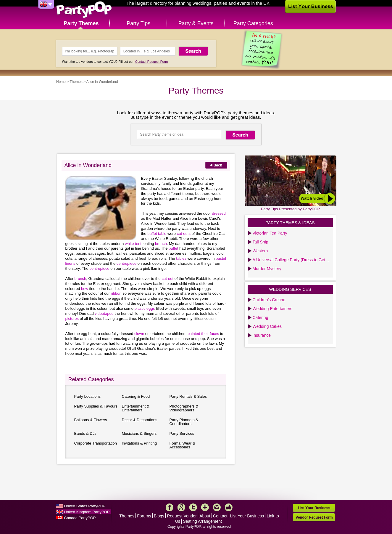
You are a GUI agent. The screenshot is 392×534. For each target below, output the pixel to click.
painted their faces (204, 334)
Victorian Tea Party (270, 233)
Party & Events (196, 23)
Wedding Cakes (267, 326)
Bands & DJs (85, 433)
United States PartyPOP (85, 506)
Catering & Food (136, 396)
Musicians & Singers (139, 433)
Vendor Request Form (314, 517)
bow (85, 289)
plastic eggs (145, 308)
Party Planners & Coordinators (184, 422)
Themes (76, 82)
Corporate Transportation (96, 443)
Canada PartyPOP (80, 518)
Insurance (262, 335)
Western (260, 251)
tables (182, 258)
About (205, 516)
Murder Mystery (267, 269)
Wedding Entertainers (272, 309)
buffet (174, 248)
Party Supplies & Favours (96, 406)
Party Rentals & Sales (188, 396)
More (205, 507)
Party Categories (253, 23)
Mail (217, 507)
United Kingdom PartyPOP (87, 512)
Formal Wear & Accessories (182, 445)
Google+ (181, 507)
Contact (220, 516)
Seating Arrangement (202, 521)
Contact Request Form (152, 62)
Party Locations (88, 396)
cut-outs (184, 234)
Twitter (193, 507)
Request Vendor (182, 516)
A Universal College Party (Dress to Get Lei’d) (293, 260)
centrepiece (126, 263)
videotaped (105, 313)
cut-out (168, 279)
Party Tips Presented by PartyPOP (290, 209)
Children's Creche (269, 300)
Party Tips (138, 23)
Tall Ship (260, 242)
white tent (133, 244)
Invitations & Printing (139, 443)
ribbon (117, 293)
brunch (161, 244)
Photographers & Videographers (184, 408)
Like (229, 507)
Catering (260, 317)
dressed (219, 213)
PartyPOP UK (84, 10)
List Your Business (247, 516)
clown (140, 334)
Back (216, 165)
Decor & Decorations (140, 420)
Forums (144, 516)
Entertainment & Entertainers (136, 408)
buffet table (157, 234)
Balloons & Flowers (91, 420)
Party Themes (81, 23)
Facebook (170, 507)
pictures (73, 319)
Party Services (182, 433)
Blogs (159, 516)
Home (61, 82)
